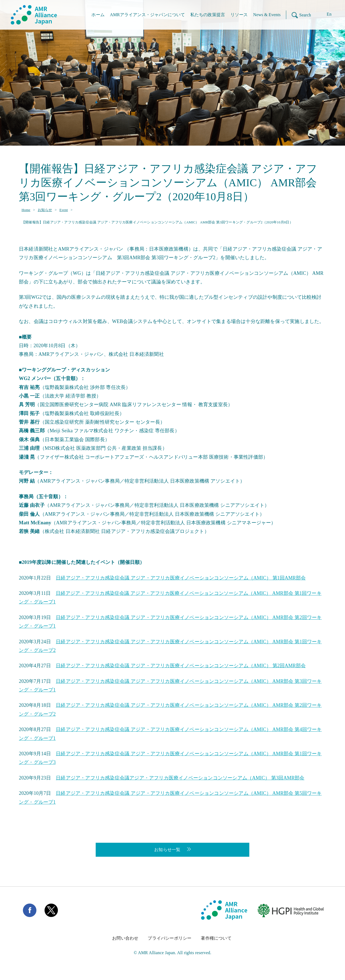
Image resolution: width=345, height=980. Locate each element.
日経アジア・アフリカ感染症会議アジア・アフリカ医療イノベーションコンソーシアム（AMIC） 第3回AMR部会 (180, 778)
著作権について (216, 938)
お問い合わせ (125, 938)
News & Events (267, 15)
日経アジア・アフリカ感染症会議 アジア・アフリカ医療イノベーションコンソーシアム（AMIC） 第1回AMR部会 (181, 578)
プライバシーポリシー (170, 938)
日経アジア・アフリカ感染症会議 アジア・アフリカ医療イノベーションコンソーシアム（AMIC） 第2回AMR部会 (181, 666)
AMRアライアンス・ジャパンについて (147, 15)
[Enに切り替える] (325, 15)
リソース (239, 15)
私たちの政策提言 (208, 15)
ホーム (98, 15)
